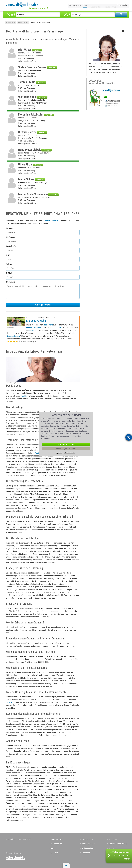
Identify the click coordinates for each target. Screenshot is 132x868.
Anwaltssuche (11, 22)
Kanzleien (54, 853)
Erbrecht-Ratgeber (36, 321)
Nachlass (25, 396)
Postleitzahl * (12, 246)
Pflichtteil (33, 330)
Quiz (113, 6)
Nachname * (11, 237)
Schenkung (11, 702)
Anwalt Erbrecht (23, 22)
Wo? (67, 14)
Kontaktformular (106, 70)
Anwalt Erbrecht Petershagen (41, 22)
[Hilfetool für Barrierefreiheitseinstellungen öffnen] (129, 437)
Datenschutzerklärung (115, 844)
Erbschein (57, 328)
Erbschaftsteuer (14, 336)
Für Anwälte (122, 6)
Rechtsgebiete (75, 6)
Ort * (8, 255)
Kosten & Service (89, 844)
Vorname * (11, 228)
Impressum (113, 839)
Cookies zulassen (66, 444)
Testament (48, 325)
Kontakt (37, 50)
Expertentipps (95, 6)
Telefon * (10, 264)
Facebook (86, 853)
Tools (106, 6)
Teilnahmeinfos (88, 848)
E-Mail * (10, 273)
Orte (85, 6)
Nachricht (10, 282)
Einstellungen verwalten (66, 448)
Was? (11, 14)
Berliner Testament (34, 328)
